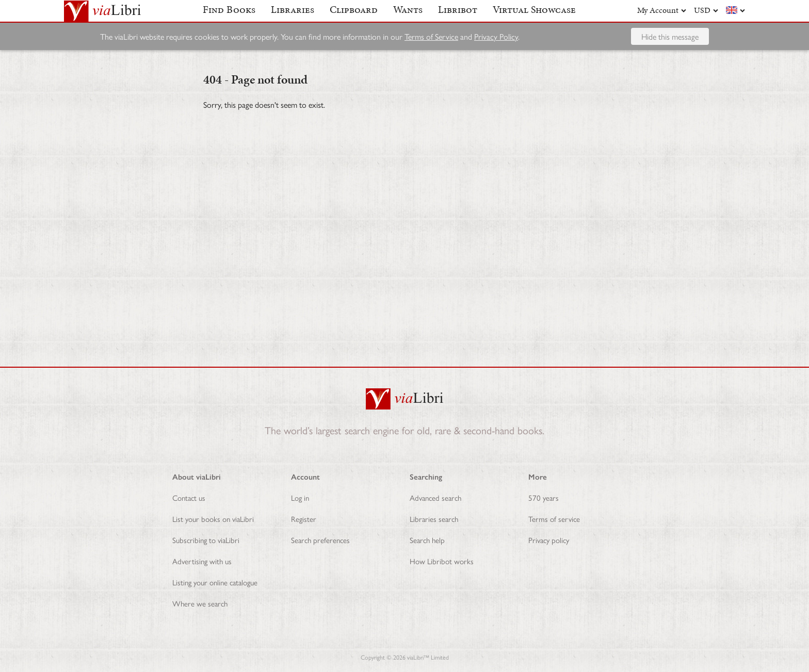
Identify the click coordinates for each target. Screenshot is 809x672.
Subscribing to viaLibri (206, 540)
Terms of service (554, 519)
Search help (427, 540)
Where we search (200, 603)
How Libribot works (442, 561)
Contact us (189, 497)
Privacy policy (549, 540)
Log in (300, 497)
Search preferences (320, 540)
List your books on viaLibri (213, 519)
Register (304, 519)
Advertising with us (202, 561)
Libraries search (434, 519)
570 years (544, 497)
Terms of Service (431, 54)
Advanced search (435, 497)
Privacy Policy (496, 54)
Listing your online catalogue (215, 582)
